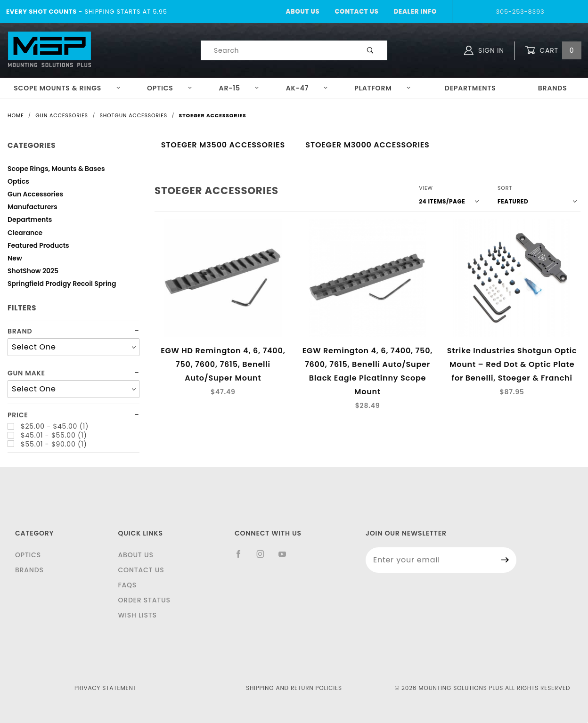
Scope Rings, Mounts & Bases (56, 170)
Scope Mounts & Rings (67, 88)
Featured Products (38, 247)
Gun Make (26, 373)
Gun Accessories (35, 195)
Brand (20, 331)
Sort (505, 188)
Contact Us (356, 12)
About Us (302, 12)
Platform (383, 88)
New (15, 259)
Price (18, 415)
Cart (553, 51)
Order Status (144, 600)
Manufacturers (33, 208)
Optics (170, 88)
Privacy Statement (106, 688)
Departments (470, 88)
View (426, 188)
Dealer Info (415, 12)
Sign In (484, 50)
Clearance (25, 234)
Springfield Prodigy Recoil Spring (62, 285)
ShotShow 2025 (33, 272)
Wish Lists (137, 615)
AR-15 (239, 88)
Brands (29, 570)
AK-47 (307, 88)
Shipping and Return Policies (294, 688)
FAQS (127, 585)
